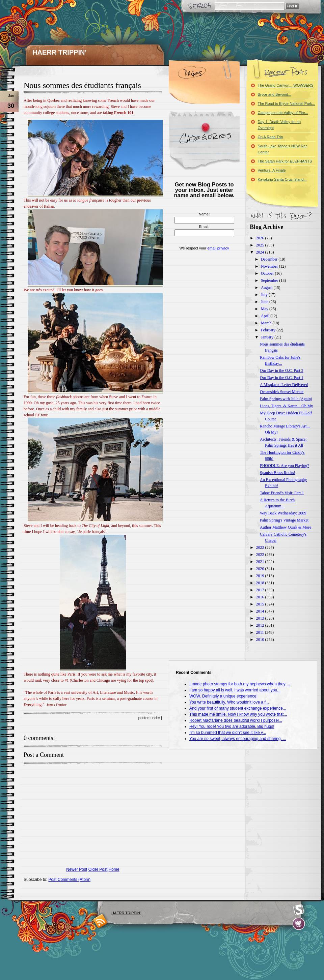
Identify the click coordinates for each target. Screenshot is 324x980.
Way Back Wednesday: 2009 (283, 513)
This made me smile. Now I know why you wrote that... (238, 714)
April (266, 316)
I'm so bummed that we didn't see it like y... (228, 733)
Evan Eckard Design (299, 924)
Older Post (98, 869)
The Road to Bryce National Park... (287, 103)
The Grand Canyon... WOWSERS (286, 85)
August (267, 288)
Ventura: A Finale (272, 170)
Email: (204, 227)
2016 (261, 597)
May (265, 309)
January (268, 337)
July (265, 295)
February (269, 330)
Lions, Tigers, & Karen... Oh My (286, 406)
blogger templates (100, 921)
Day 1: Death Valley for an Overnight (279, 125)
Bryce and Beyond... (275, 94)
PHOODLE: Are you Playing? (285, 466)
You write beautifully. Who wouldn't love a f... (229, 702)
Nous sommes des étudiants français (82, 85)
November (270, 266)
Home (114, 869)
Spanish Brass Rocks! (278, 473)
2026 (261, 238)
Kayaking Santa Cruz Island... (282, 179)
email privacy (218, 248)
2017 (261, 590)
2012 (261, 625)
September (270, 280)
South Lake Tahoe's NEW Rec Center (283, 149)
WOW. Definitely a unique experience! (223, 696)
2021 (261, 562)
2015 (261, 604)
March (267, 323)
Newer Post (77, 869)
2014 (261, 611)
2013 (261, 618)
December (270, 259)
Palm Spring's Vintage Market (284, 520)
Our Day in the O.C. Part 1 (282, 378)
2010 (261, 640)
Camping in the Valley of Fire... (283, 113)
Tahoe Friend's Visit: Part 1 (282, 493)
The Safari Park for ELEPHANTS (285, 161)
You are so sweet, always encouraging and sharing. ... (238, 739)
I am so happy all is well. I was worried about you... (235, 690)
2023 (261, 547)
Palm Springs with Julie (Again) (286, 399)
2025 (261, 245)
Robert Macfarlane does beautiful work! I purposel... (236, 720)
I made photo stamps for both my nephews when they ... (240, 684)
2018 (261, 583)
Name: (204, 214)
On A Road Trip (271, 137)
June (265, 302)
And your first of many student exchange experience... (238, 708)
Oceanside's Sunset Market (282, 392)
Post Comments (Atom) (69, 880)
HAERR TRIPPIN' (59, 52)
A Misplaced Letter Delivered (284, 385)
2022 (261, 555)
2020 (261, 569)
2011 (261, 632)
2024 (261, 252)
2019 (261, 576)
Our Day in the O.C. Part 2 (282, 370)
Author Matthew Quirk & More (286, 527)
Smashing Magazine (299, 910)
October (268, 273)
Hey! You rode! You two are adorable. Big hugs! (232, 726)
